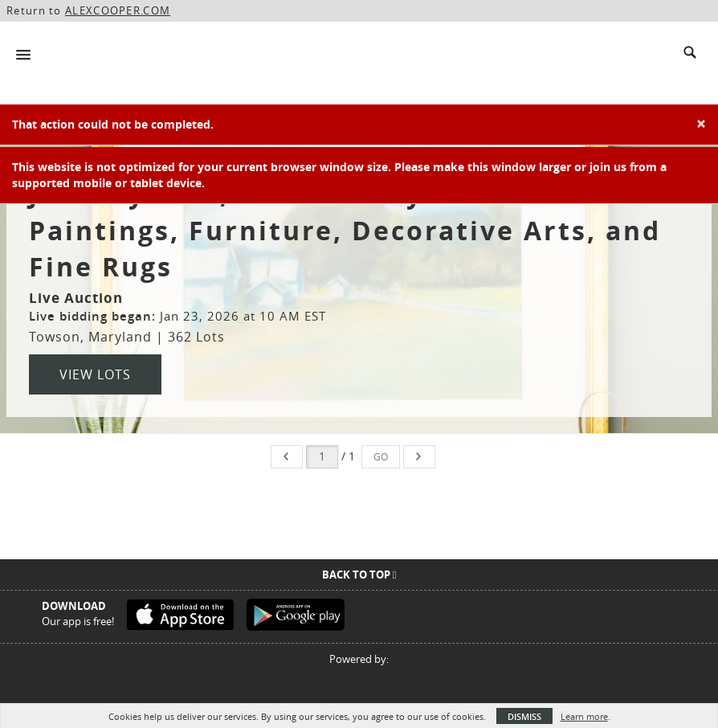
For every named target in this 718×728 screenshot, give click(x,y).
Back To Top (359, 575)
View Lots (95, 374)
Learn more (584, 716)
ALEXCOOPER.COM (118, 10)
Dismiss (524, 716)
